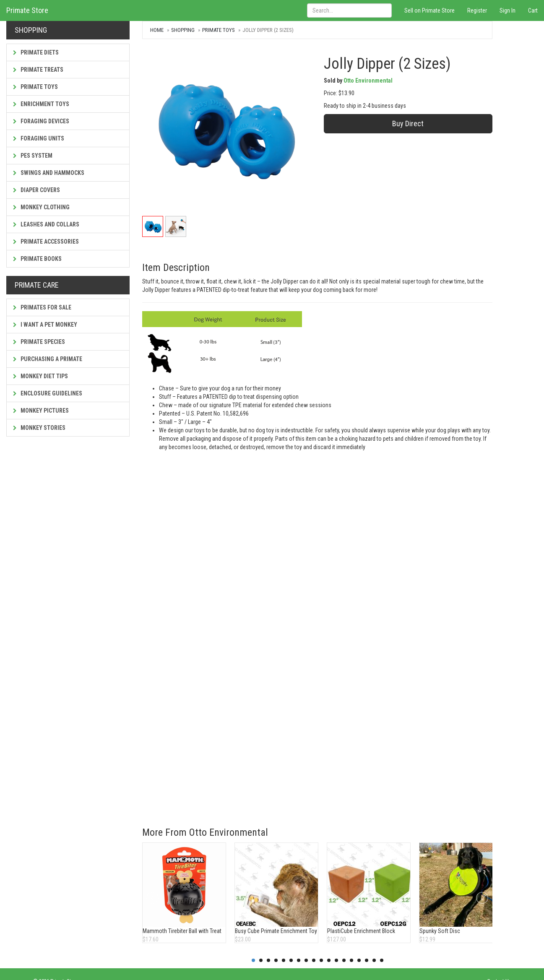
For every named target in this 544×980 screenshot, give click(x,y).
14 (351, 960)
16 (367, 960)
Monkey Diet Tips (40, 376)
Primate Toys (35, 87)
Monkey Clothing (41, 207)
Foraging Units (39, 138)
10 (321, 960)
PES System (33, 156)
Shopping (183, 30)
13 (344, 960)
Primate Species (39, 342)
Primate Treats (38, 70)
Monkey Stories (39, 428)
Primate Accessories (46, 242)
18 (382, 960)
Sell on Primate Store (429, 10)
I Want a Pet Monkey (45, 325)
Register (477, 10)
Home (157, 30)
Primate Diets (36, 52)
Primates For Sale (42, 307)
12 (336, 960)
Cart (533, 10)
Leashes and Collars (46, 224)
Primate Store (27, 10)
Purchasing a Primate (48, 359)
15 (359, 960)
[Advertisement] (305, 751)
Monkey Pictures (41, 411)
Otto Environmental (368, 81)
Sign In (508, 10)
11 (329, 960)
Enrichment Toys (41, 104)
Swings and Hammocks (49, 173)
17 (374, 960)
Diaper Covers (36, 190)
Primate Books (37, 259)
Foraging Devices (41, 121)
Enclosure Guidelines (48, 393)
